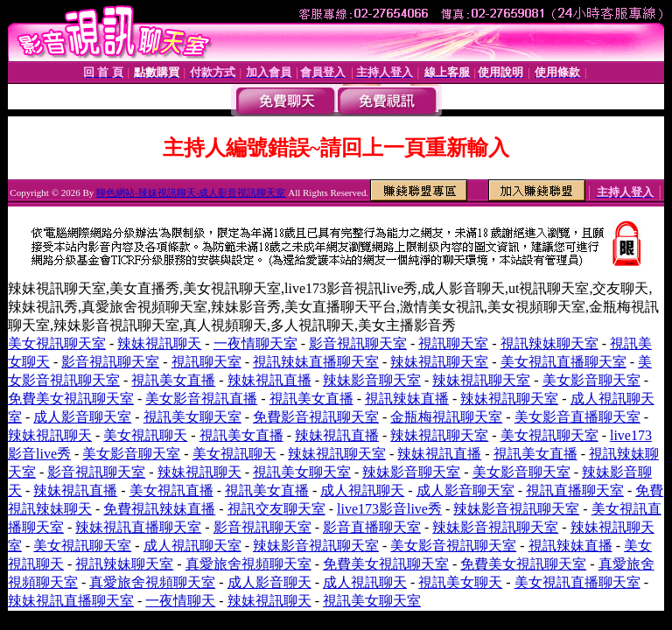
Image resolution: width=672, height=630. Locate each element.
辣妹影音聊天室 (372, 380)
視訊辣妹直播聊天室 (316, 362)
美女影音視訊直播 (201, 399)
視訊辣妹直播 (407, 399)
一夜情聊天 (180, 601)
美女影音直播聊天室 (577, 417)
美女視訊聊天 (145, 435)
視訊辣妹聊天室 (549, 343)
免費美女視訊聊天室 (71, 399)
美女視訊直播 (171, 490)
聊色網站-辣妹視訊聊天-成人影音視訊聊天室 (191, 192)
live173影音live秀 (389, 509)
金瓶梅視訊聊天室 (446, 417)
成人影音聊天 (269, 582)
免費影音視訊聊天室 (316, 417)
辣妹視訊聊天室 (439, 362)
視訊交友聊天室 (276, 509)
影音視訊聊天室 (358, 343)
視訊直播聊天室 (575, 490)
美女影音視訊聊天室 (453, 546)
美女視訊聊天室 (57, 343)
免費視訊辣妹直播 (159, 509)
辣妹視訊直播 (269, 380)
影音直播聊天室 (372, 527)
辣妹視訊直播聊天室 (138, 527)
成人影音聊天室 (82, 417)
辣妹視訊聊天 (159, 343)
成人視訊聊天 (362, 490)
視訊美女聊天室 (192, 417)
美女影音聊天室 (591, 380)
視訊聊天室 (453, 343)
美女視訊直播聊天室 (563, 362)
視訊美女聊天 (460, 582)
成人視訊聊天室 (192, 546)
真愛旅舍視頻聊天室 (248, 564)
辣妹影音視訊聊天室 (516, 509)
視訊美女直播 (173, 380)
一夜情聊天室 (255, 343)
